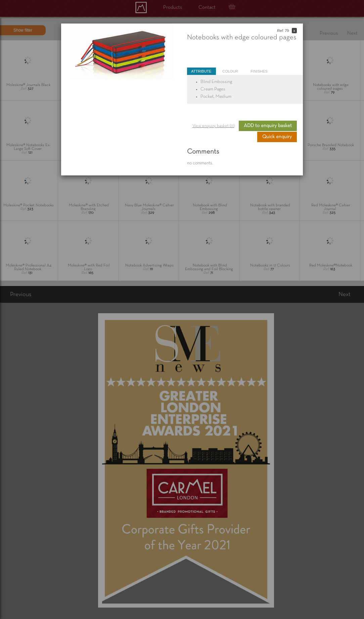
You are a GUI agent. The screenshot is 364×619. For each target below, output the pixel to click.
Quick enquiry (277, 137)
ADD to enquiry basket (268, 126)
